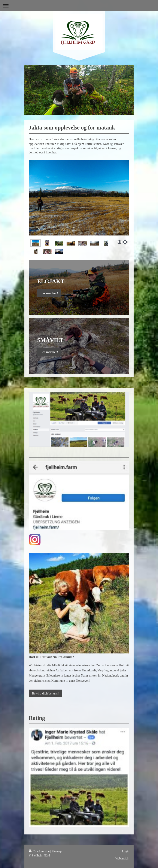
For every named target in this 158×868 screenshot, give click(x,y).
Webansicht (122, 858)
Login (126, 851)
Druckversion (39, 851)
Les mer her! (49, 293)
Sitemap (57, 851)
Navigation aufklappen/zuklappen (79, 6)
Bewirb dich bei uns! (45, 693)
